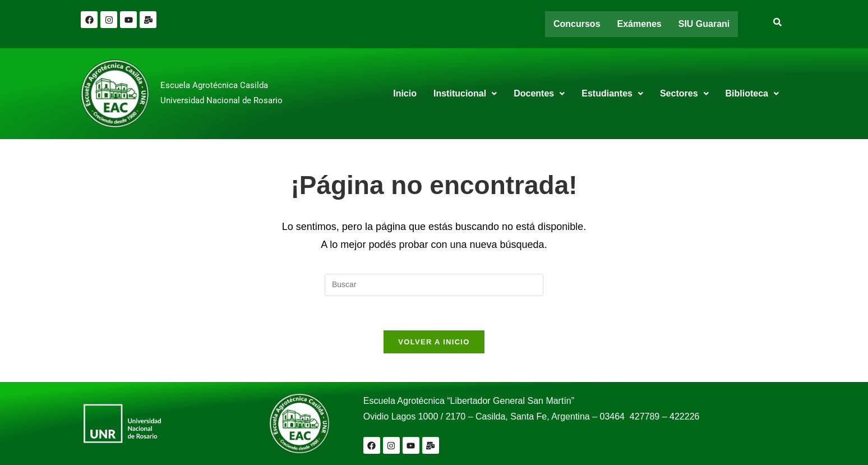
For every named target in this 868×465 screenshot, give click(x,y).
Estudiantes (612, 93)
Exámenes (640, 24)
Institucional (465, 93)
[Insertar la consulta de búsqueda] (434, 285)
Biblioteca (752, 93)
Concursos (577, 24)
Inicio (405, 93)
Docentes (539, 93)
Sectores (684, 93)
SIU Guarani (704, 24)
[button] (465, 94)
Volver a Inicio (434, 342)
